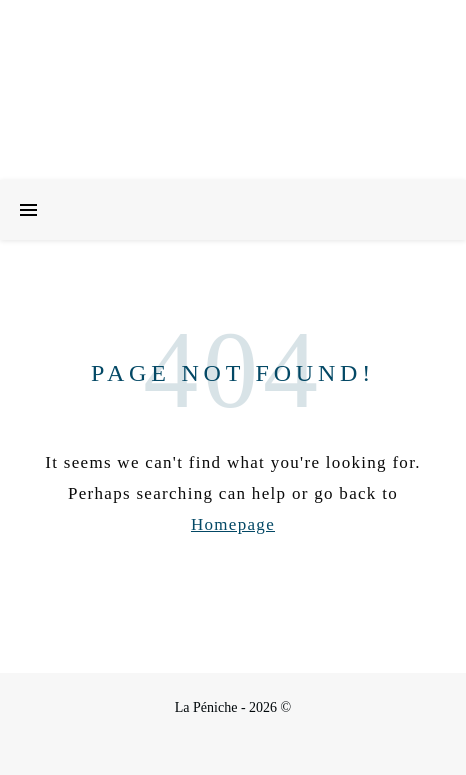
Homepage (233, 524)
